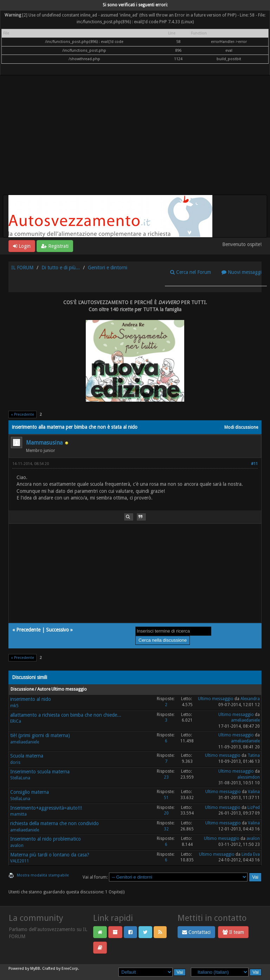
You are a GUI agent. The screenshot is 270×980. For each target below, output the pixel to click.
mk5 (14, 706)
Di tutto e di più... (61, 268)
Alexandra (250, 699)
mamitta (18, 814)
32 (166, 829)
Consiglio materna (30, 792)
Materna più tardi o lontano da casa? (50, 855)
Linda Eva (251, 854)
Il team (233, 932)
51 (166, 798)
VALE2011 (20, 861)
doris (15, 762)
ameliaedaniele (245, 720)
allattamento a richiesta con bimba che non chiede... (66, 715)
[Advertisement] (135, 142)
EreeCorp (70, 969)
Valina (254, 792)
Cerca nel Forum (191, 272)
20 (166, 813)
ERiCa (16, 721)
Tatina (254, 755)
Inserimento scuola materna (40, 772)
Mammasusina (44, 443)
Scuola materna (27, 756)
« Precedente (22, 414)
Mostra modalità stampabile (43, 875)
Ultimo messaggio (216, 699)
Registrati (55, 246)
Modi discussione (241, 427)
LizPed (254, 808)
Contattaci (196, 932)
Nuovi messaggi (242, 272)
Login (22, 246)
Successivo (57, 630)
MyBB (35, 969)
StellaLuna (20, 778)
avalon (17, 846)
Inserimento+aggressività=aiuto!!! (46, 808)
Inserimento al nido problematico (46, 839)
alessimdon (249, 777)
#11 (254, 464)
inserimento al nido (31, 699)
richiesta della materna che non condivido (54, 823)
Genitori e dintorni (108, 268)
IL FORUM (22, 268)
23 (166, 777)
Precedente (28, 630)
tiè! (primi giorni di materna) (40, 735)
